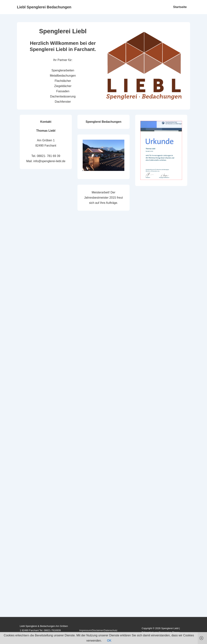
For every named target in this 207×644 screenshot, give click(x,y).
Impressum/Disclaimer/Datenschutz (98, 630)
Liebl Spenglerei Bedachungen (44, 7)
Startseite (180, 7)
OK (109, 641)
